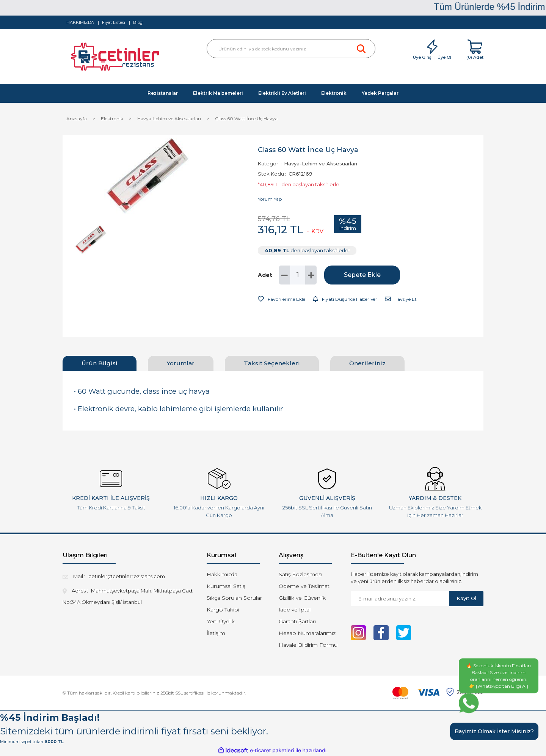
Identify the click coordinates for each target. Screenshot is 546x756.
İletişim (216, 633)
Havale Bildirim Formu (308, 645)
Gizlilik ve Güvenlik (302, 598)
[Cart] (475, 50)
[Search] (291, 49)
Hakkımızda (222, 574)
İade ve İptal (295, 610)
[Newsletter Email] (400, 599)
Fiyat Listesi (114, 22)
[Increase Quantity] (311, 275)
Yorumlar (181, 363)
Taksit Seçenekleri (272, 363)
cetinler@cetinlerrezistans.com (127, 576)
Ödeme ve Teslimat (304, 586)
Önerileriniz (367, 363)
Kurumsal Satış (226, 586)
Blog (138, 22)
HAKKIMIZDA (80, 22)
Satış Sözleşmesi (300, 574)
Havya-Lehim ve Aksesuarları (321, 163)
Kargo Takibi (223, 610)
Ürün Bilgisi (100, 363)
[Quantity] (298, 275)
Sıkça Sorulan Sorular (234, 598)
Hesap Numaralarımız (307, 633)
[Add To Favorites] (282, 299)
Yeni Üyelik (221, 621)
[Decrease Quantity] (285, 275)
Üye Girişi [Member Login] (423, 57)
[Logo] (116, 59)
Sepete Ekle (362, 275)
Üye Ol (444, 57)
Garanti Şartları (297, 621)
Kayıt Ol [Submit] (466, 598)
